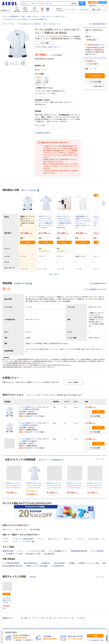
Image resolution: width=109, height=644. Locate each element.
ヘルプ (103, 6)
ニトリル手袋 (40, 618)
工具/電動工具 (45, 563)
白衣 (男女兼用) (35, 530)
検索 (82, 3)
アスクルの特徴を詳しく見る (95, 640)
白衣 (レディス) (60, 17)
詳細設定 (74, 3)
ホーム (4, 17)
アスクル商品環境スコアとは (95, 289)
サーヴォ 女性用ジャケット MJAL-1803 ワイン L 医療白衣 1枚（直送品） (34, 440)
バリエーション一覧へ (34, 395)
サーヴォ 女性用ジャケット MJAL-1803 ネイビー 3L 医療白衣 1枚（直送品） (34, 408)
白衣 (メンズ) (7, 530)
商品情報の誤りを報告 (23, 283)
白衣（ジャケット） (47, 17)
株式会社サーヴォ (99, 45)
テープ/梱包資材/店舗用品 (11, 563)
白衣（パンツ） (68, 539)
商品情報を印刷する (98, 24)
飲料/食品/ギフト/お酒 (33, 554)
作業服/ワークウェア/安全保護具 (37, 566)
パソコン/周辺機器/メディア (58, 551)
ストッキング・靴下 (29, 542)
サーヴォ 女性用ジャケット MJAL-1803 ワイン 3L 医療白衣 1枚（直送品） (34, 424)
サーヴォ (11, 24)
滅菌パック (28, 618)
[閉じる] (106, 629)
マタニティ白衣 (93, 539)
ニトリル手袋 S (80, 618)
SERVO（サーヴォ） (55, 24)
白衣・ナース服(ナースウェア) (30, 17)
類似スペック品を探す (30, 190)
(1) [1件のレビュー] (49, 251)
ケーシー (41, 539)
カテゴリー (6, 10)
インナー (15, 542)
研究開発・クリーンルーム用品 (89, 563)
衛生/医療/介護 (14, 17)
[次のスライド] (106, 477)
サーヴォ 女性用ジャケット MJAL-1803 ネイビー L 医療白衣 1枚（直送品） (7, 600)
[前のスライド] (3, 477)
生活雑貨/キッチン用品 (14, 554)
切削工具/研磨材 (59, 563)
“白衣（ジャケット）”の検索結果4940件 (51, 460)
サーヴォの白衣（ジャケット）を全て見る (29, 24)
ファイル (20, 551)
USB (51, 618)
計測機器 (72, 563)
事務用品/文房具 (8, 551)
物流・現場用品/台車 (30, 563)
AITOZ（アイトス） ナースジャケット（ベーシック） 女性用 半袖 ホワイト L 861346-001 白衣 (101, 221)
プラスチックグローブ (64, 618)
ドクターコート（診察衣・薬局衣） (23, 539)
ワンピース (80, 539)
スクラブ (6, 539)
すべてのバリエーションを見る (45, 93)
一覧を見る (32, 577)
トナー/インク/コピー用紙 (36, 551)
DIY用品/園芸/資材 (58, 566)
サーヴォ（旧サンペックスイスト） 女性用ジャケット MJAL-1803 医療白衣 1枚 (25, 19)
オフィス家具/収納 (97, 551)
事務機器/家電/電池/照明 (79, 551)
